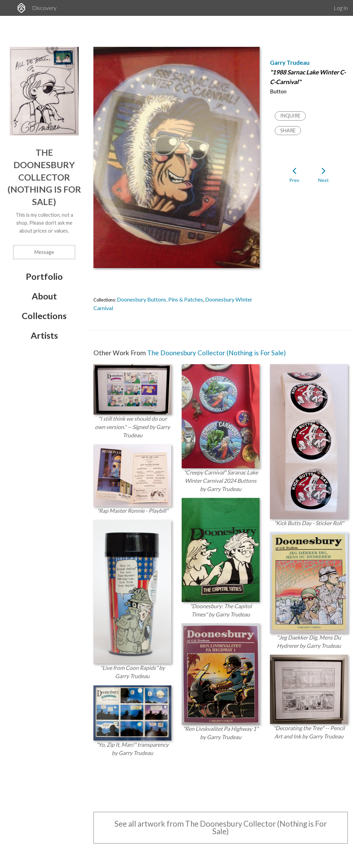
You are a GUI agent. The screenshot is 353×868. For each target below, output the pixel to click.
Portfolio (44, 276)
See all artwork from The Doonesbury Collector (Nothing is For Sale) (221, 828)
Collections (44, 316)
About (44, 296)
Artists (44, 335)
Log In (341, 8)
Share (288, 130)
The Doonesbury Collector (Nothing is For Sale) (44, 177)
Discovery (44, 8)
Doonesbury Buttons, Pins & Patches (160, 299)
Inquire (290, 116)
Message (44, 252)
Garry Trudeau (290, 63)
